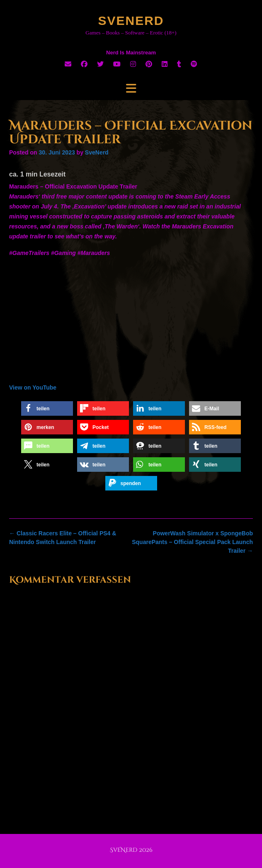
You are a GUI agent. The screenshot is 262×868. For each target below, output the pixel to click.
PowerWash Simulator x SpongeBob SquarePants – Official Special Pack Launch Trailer (192, 542)
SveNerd (131, 21)
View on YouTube (33, 387)
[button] (47, 408)
